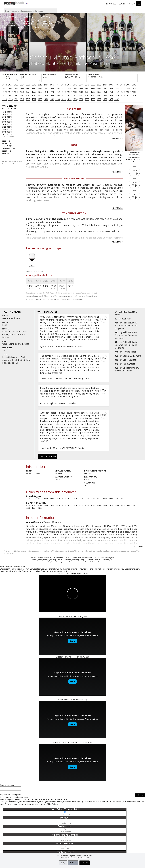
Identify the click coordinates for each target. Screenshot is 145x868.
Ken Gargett (129, 364)
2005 (117, 85)
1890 (81, 99)
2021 (22, 85)
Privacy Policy (84, 858)
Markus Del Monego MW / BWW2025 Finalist (63, 448)
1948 (46, 96)
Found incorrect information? (13, 163)
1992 (58, 88)
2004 (122, 85)
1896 (69, 99)
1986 (93, 88)
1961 (105, 92)
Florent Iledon (130, 352)
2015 (58, 85)
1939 (99, 96)
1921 (16, 99)
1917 (28, 99)
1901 (52, 99)
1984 (105, 88)
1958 (122, 92)
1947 (52, 96)
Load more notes (48, 456)
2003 (128, 85)
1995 (40, 88)
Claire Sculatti (130, 360)
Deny (63, 863)
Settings (73, 863)
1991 (63, 88)
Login (122, 4)
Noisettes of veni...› (96, 77)
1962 (99, 92)
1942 (81, 96)
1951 (28, 96)
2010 (87, 85)
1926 (134, 96)
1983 (111, 88)
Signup (131, 4)
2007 (105, 85)
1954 (10, 96)
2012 (75, 85)
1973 (34, 92)
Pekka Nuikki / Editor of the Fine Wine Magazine (126, 325)
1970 (52, 92)
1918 (22, 99)
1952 (22, 96)
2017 (46, 85)
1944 (69, 96)
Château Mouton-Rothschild (55, 63)
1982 (117, 88)
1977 (10, 92)
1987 (87, 88)
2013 (69, 85)
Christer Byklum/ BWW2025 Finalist (127, 369)
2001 (4, 88)
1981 (122, 88)
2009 (93, 85)
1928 (128, 96)
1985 (99, 88)
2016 (52, 85)
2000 (10, 88)
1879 (105, 99)
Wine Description (74, 178)
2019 (34, 85)
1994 (46, 88)
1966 (75, 92)
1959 (117, 92)
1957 (128, 92)
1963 (93, 92)
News (74, 145)
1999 (16, 88)
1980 (128, 88)
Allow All (84, 863)
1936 (111, 96)
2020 (28, 85)
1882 (99, 99)
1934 (117, 96)
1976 (16, 92)
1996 (34, 88)
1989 (75, 88)
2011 (81, 85)
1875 (111, 99)
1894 (75, 99)
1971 (46, 92)
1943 (75, 96)
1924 (10, 99)
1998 (22, 88)
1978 (4, 92)
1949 (40, 96)
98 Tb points (74, 109)
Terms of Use (72, 858)
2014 (63, 85)
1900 (58, 99)
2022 (16, 85)
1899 (63, 99)
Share (140, 796)
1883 (93, 99)
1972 (40, 92)
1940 (93, 96)
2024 (4, 85)
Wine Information (74, 213)
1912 (34, 99)
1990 (69, 88)
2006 (111, 85)
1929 (122, 96)
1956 (134, 92)
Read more (117, 139)
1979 (134, 88)
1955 (4, 96)
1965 (81, 92)
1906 (40, 99)
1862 (117, 99)
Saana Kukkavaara (132, 356)
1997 (28, 88)
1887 (87, 99)
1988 (81, 88)
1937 (105, 96)
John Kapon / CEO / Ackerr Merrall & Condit (63, 346)
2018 (40, 85)
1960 (111, 92)
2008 (99, 85)
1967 (69, 92)
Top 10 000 (111, 4)
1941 (87, 96)
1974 (28, 92)
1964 (87, 92)
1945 (63, 96)
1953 (16, 96)
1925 (4, 99)
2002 (134, 85)
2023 (10, 85)
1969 (58, 92)
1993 (52, 88)
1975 (22, 92)
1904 (46, 99)
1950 (34, 96)
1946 (58, 96)
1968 (63, 92)
